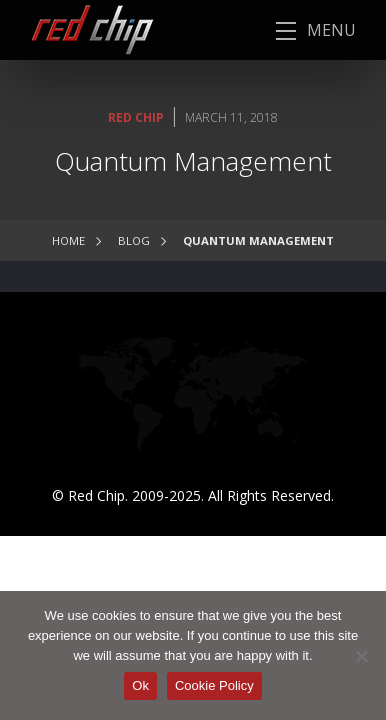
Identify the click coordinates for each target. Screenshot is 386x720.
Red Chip (136, 117)
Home (68, 240)
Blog (134, 240)
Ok (140, 685)
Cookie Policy (214, 685)
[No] (361, 656)
